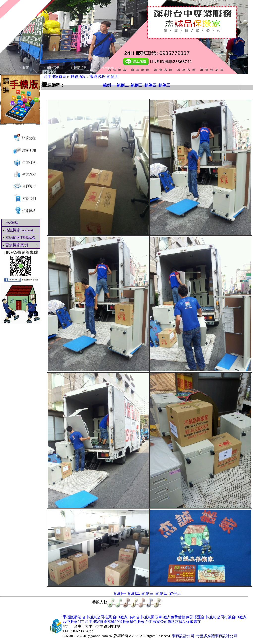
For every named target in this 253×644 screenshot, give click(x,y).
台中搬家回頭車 (149, 617)
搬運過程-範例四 (104, 77)
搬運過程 (78, 77)
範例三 (137, 85)
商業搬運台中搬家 (201, 617)
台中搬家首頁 (55, 77)
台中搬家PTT (73, 622)
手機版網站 (72, 617)
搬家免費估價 (174, 617)
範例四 (150, 85)
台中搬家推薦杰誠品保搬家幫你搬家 (115, 622)
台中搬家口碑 (124, 617)
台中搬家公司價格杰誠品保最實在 (173, 622)
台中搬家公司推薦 (97, 617)
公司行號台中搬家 (232, 617)
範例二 (123, 85)
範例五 (164, 85)
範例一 (109, 85)
